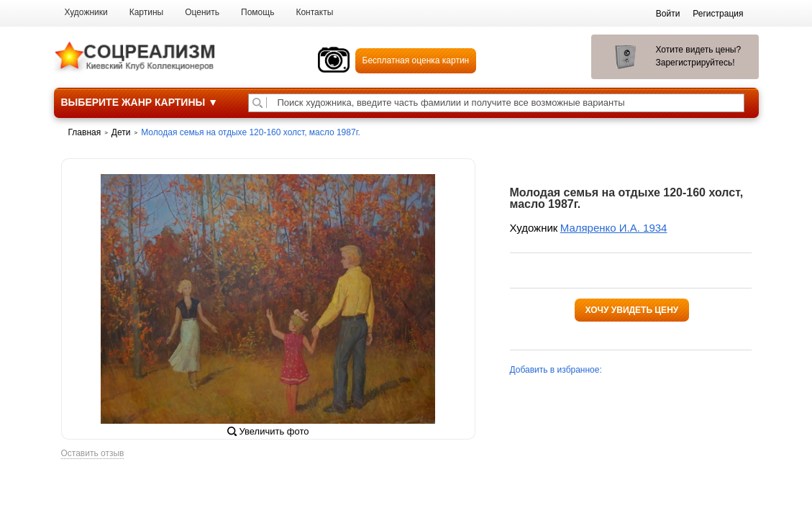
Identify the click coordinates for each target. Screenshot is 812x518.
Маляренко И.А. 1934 (614, 228)
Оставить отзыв (93, 454)
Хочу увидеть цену (632, 310)
